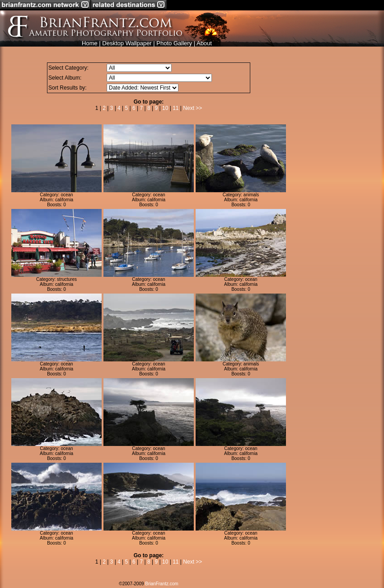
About (204, 43)
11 (176, 108)
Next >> (192, 108)
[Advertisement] (335, 190)
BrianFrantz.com (162, 584)
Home (90, 43)
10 (165, 108)
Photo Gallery (174, 43)
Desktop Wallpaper (127, 43)
